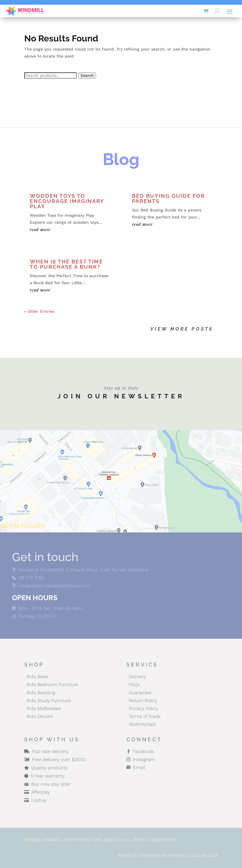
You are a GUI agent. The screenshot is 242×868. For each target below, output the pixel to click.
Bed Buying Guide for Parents (168, 198)
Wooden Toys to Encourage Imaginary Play (67, 201)
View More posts (182, 329)
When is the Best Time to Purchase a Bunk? (66, 264)
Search (87, 75)
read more (40, 229)
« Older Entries (39, 311)
